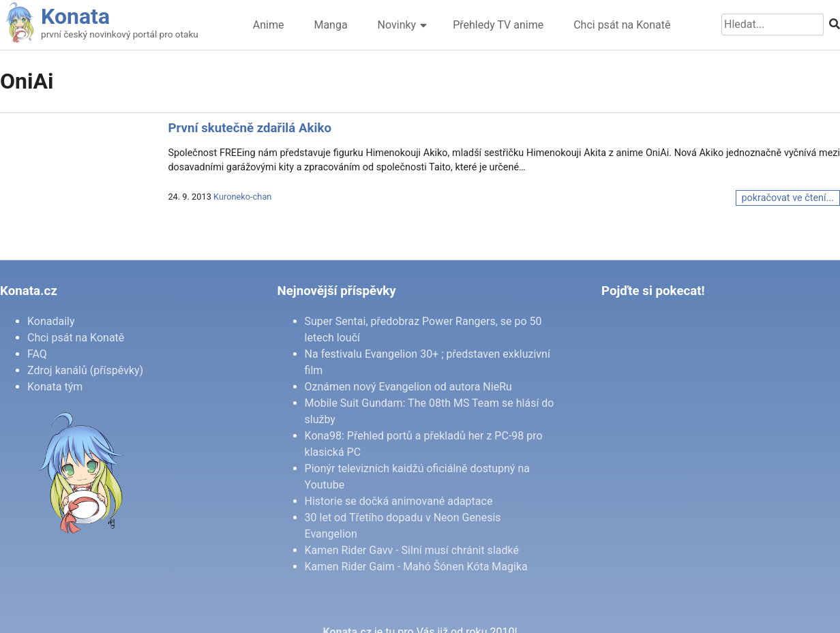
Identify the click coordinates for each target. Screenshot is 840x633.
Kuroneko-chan (242, 197)
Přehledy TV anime (498, 25)
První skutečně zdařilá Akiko (250, 128)
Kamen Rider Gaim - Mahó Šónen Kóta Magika (416, 567)
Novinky (397, 25)
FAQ (37, 354)
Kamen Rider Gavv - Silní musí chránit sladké (412, 550)
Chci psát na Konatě (622, 25)
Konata (75, 16)
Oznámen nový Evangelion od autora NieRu (408, 387)
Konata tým (55, 387)
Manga (330, 25)
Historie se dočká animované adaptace (399, 501)
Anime (269, 25)
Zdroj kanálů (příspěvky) (85, 370)
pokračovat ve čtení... (788, 198)
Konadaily (51, 321)
